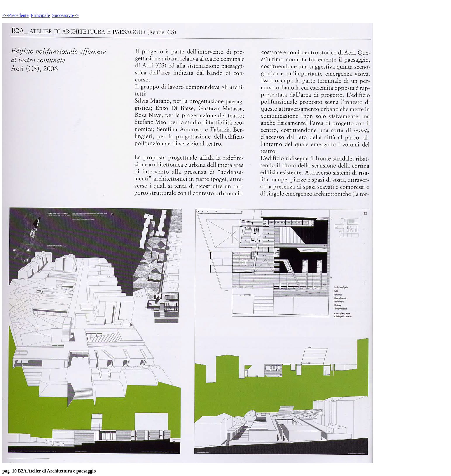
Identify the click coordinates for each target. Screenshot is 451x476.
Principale (40, 15)
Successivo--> (66, 15)
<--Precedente (15, 15)
